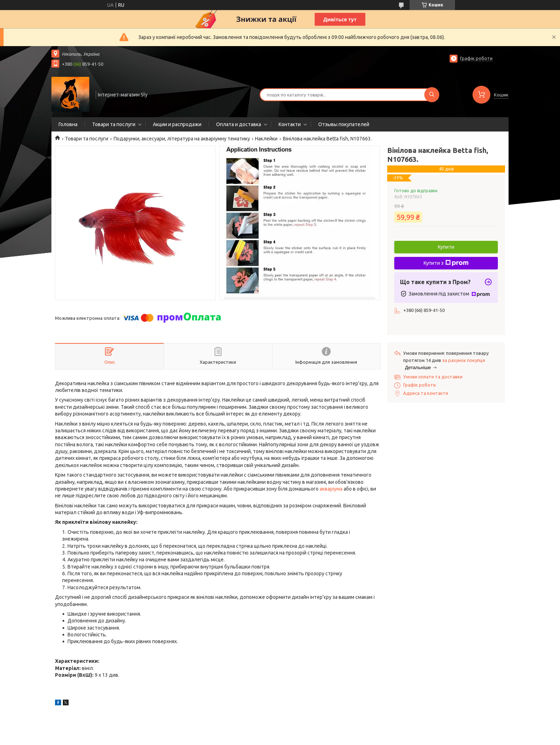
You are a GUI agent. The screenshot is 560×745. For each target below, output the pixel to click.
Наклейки (266, 139)
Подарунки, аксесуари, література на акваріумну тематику (182, 139)
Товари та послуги (114, 124)
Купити (446, 247)
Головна (68, 124)
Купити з (446, 263)
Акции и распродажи (177, 124)
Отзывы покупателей (344, 124)
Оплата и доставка (239, 124)
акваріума (331, 489)
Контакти (290, 124)
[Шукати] (432, 95)
